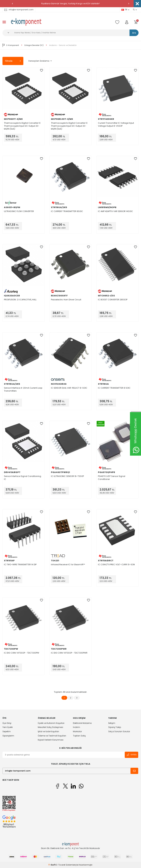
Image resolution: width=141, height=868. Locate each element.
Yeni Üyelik (8, 727)
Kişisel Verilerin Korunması (51, 740)
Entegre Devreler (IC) (34, 45)
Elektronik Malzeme (82, 723)
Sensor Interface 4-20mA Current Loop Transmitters (23, 389)
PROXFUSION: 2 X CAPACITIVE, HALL (20, 300)
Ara (134, 33)
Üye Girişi (7, 723)
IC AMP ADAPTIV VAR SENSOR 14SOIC (115, 211)
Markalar (77, 731)
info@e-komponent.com (19, 10)
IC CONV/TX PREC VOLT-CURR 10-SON (116, 564)
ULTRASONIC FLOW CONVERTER (19, 211)
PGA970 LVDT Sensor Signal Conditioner (112, 478)
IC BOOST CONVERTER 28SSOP (113, 300)
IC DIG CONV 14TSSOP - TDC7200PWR (69, 653)
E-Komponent (11, 45)
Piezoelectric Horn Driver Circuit (66, 300)
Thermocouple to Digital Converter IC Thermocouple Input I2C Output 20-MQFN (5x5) (22, 126)
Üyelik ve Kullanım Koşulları (51, 723)
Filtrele (13, 61)
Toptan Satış (79, 736)
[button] (12, 4)
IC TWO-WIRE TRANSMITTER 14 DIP (20, 564)
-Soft (52, 865)
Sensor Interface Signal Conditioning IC (23, 478)
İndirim (76, 727)
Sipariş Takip (115, 727)
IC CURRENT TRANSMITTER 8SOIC (67, 211)
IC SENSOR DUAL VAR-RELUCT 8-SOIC (69, 388)
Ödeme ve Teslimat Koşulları (52, 736)
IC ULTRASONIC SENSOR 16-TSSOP (67, 476)
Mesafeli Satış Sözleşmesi (50, 727)
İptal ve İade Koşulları (48, 731)
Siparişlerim (8, 736)
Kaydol (131, 755)
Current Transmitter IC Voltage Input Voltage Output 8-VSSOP (116, 124)
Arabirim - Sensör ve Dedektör (63, 45)
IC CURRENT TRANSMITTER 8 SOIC (114, 388)
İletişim (112, 723)
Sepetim (7, 731)
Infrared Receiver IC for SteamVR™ (68, 564)
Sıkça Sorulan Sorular (119, 731)
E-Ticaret (61, 865)
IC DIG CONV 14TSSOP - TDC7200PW (22, 653)
